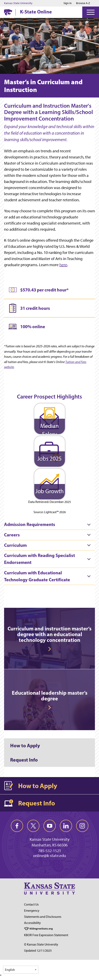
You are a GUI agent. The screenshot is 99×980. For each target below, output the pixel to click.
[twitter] (33, 826)
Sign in (68, 3)
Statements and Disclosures (43, 917)
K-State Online (36, 12)
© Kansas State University (41, 944)
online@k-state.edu (49, 856)
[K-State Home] (8, 12)
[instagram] (82, 826)
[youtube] (50, 826)
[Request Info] (49, 760)
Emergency (32, 911)
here (63, 265)
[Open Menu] (91, 12)
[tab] (49, 525)
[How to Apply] (49, 745)
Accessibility (32, 923)
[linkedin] (66, 826)
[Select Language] (21, 970)
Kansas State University (18, 3)
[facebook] (17, 826)
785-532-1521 (50, 851)
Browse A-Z (83, 3)
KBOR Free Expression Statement (46, 935)
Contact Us (31, 904)
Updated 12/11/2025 (38, 951)
